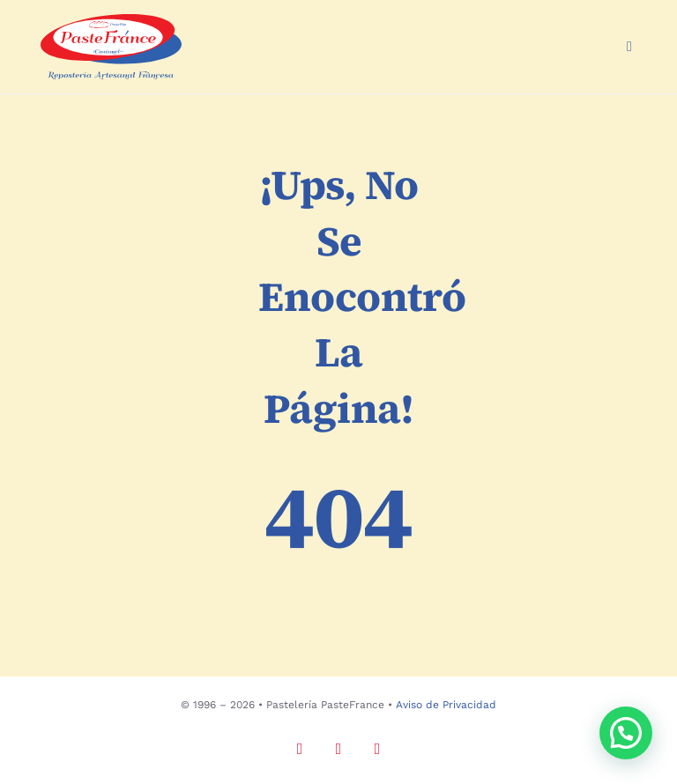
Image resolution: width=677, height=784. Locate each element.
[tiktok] (377, 749)
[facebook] (338, 749)
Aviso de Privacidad (446, 705)
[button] (626, 733)
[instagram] (300, 749)
